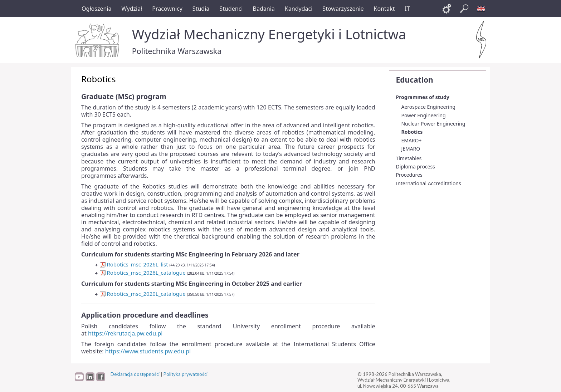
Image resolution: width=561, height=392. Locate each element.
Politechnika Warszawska (177, 51)
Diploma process (416, 166)
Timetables (409, 158)
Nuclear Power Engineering (433, 124)
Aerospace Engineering (428, 107)
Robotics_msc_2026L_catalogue (143, 273)
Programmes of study (423, 97)
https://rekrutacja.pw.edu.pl (125, 333)
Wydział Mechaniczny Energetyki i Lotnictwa (269, 34)
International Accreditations (429, 183)
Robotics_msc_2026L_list (134, 264)
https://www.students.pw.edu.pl (148, 351)
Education (415, 80)
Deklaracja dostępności (135, 374)
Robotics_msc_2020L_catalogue (143, 294)
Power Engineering (424, 115)
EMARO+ (412, 140)
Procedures (409, 175)
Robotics (412, 132)
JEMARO (411, 149)
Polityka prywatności (186, 374)
